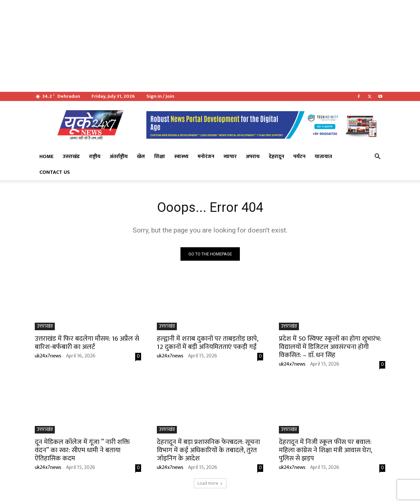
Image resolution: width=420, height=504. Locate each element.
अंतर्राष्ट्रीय (119, 157)
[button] (377, 157)
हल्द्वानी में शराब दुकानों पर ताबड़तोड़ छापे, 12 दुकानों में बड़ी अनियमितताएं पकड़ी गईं (208, 343)
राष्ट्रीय (95, 157)
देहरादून (276, 157)
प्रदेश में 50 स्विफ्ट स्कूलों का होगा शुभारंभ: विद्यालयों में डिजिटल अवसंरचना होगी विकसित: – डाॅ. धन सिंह (330, 347)
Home (46, 157)
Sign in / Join (160, 96)
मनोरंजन (206, 157)
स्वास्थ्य (181, 157)
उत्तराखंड (71, 157)
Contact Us (55, 172)
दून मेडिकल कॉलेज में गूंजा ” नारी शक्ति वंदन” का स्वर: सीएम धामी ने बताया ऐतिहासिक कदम (82, 450)
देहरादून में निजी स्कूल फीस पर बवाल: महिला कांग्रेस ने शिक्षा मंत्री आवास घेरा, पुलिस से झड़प (325, 450)
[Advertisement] (197, 46)
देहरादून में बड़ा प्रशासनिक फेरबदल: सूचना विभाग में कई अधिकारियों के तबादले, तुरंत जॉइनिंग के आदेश (208, 450)
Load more (210, 483)
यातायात (323, 157)
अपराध (253, 157)
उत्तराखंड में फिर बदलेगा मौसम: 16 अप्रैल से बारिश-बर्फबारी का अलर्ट (87, 343)
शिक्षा (160, 157)
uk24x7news (48, 356)
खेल (141, 157)
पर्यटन (299, 157)
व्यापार (230, 157)
